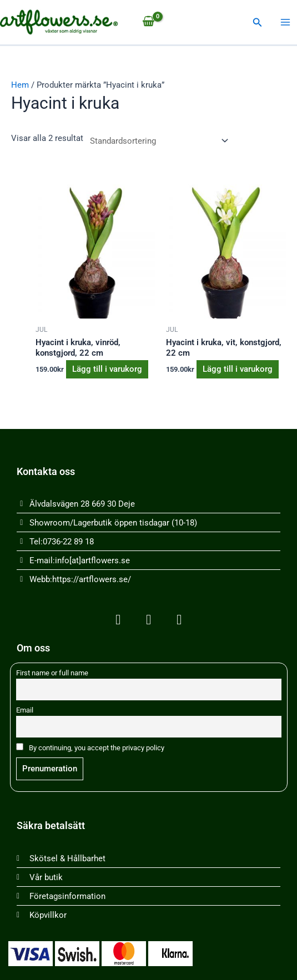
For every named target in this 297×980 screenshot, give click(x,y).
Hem (20, 85)
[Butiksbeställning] (157, 141)
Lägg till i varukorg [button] (107, 369)
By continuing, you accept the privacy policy (90, 747)
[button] (258, 22)
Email (25, 710)
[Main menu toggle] (285, 22)
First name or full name (52, 673)
